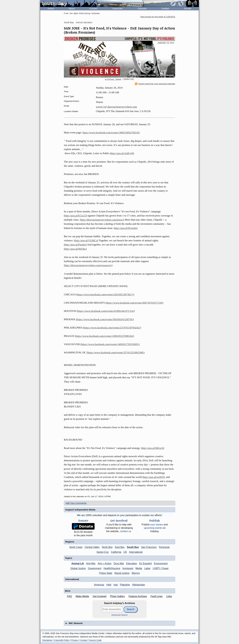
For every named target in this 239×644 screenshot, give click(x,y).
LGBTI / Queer (161, 568)
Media (139, 568)
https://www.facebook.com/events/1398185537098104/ (104, 336)
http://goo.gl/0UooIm (126, 228)
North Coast (76, 547)
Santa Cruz (103, 552)
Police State (106, 573)
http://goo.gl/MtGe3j (152, 448)
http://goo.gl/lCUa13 (76, 216)
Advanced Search (120, 615)
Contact (93, 8)
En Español (145, 563)
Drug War (119, 563)
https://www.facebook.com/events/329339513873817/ (105, 295)
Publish (165, 8)
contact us (126, 531)
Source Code (95, 640)
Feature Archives (138, 596)
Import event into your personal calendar (155, 84)
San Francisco (149, 547)
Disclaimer (47, 640)
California (116, 552)
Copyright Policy (62, 640)
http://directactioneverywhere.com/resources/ (88, 265)
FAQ (70, 596)
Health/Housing (112, 568)
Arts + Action (105, 563)
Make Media (82, 596)
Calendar (142, 8)
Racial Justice (122, 573)
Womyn (136, 573)
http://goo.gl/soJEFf (154, 477)
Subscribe (117, 8)
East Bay (120, 547)
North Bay (107, 547)
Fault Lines (157, 596)
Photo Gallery (117, 596)
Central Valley (92, 547)
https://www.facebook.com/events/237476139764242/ (112, 328)
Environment (161, 563)
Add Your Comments (76, 503)
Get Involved (100, 596)
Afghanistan (139, 585)
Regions (70, 542)
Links (169, 596)
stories (157, 525)
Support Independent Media (80, 510)
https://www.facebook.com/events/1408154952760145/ (111, 133)
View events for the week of (158, 17)
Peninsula (164, 547)
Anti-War (91, 563)
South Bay (69, 22)
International (136, 552)
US (125, 552)
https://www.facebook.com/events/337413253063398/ (116, 353)
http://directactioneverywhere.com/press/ (102, 220)
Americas (99, 585)
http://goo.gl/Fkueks (75, 245)
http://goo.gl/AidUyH (122, 153)
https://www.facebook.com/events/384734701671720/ (134, 303)
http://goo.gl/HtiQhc (75, 249)
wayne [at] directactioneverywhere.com (116, 107)
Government (95, 568)
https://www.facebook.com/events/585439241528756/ (105, 319)
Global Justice (78, 568)
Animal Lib (78, 563)
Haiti (109, 585)
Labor (147, 568)
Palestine (125, 585)
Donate (188, 8)
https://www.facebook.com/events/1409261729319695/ (110, 344)
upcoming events (153, 528)
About (72, 8)
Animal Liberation (84, 22)
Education (132, 563)
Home (51, 8)
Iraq (116, 585)
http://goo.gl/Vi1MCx (86, 240)
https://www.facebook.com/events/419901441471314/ (106, 311)
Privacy (75, 640)
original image (113, 79)
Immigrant (128, 568)
